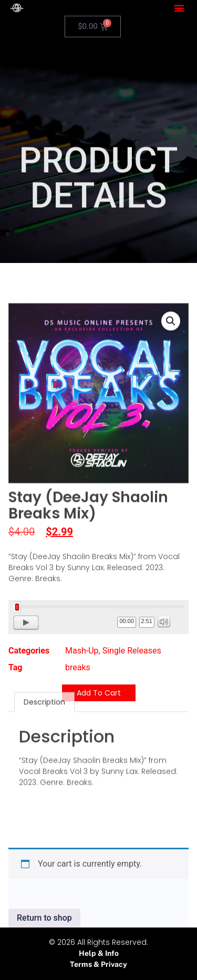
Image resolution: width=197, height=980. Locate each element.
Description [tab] (44, 662)
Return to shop (44, 918)
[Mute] (164, 621)
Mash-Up (82, 651)
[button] (179, 8)
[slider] (98, 607)
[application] (98, 617)
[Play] (26, 623)
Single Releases (132, 651)
